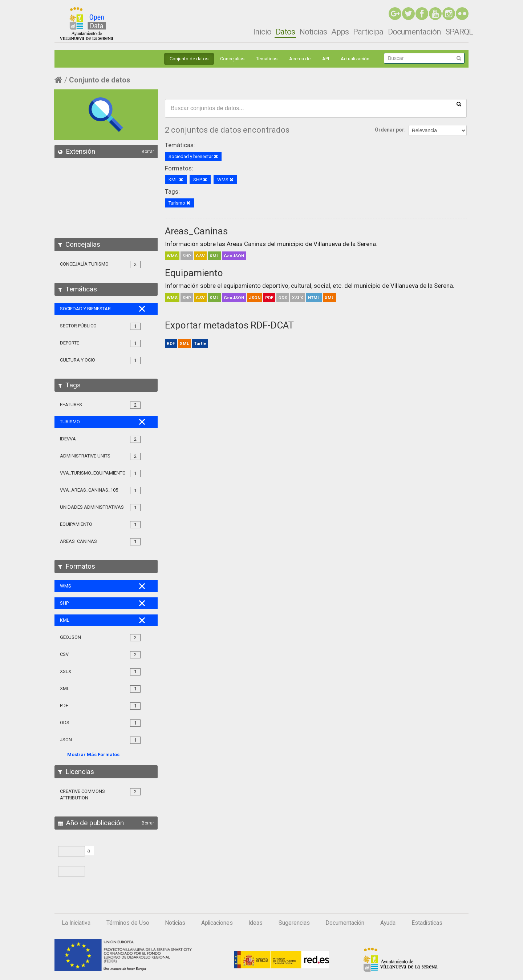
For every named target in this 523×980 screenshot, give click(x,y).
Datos (285, 32)
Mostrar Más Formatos (93, 755)
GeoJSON (234, 256)
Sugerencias (294, 923)
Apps (340, 32)
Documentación (414, 32)
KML (214, 256)
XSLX (298, 298)
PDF (269, 298)
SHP (187, 256)
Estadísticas (427, 923)
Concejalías (232, 59)
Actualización (355, 59)
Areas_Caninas (196, 231)
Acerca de (300, 59)
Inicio (262, 32)
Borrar (148, 152)
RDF (171, 343)
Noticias (313, 32)
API (326, 59)
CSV (200, 256)
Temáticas (267, 59)
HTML (314, 298)
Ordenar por (390, 130)
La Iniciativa (76, 923)
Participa (368, 32)
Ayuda (388, 923)
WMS (172, 256)
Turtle (200, 343)
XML (329, 298)
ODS (283, 298)
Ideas (256, 923)
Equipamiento (194, 273)
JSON (255, 298)
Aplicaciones (217, 923)
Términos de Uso (128, 923)
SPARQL (459, 32)
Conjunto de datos (189, 59)
